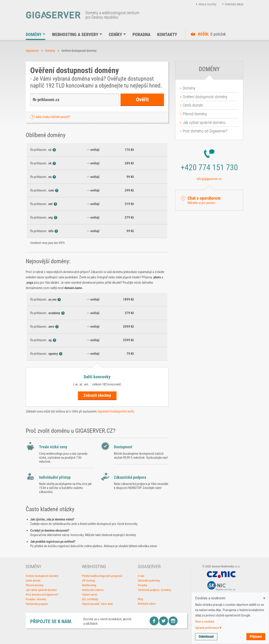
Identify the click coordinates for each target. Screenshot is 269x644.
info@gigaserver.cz (209, 179)
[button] (209, 200)
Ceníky (115, 34)
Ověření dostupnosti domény (205, 97)
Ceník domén (193, 105)
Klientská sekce (234, 4)
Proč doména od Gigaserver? (42, 595)
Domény (34, 34)
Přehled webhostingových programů (102, 576)
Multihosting (89, 585)
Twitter (164, 621)
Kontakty (167, 34)
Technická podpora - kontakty (154, 590)
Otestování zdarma (93, 590)
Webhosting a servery (75, 34)
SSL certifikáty (90, 599)
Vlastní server (90, 595)
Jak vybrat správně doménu (204, 123)
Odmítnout (206, 637)
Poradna (141, 34)
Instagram (173, 621)
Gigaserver (32, 51)
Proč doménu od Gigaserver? (205, 131)
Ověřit (142, 100)
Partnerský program (37, 604)
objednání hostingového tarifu (116, 411)
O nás (141, 576)
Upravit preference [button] (208, 628)
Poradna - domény (36, 599)
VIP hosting (88, 581)
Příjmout (256, 637)
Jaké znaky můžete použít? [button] (53, 117)
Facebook (154, 621)
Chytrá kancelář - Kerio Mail (97, 604)
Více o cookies (205, 622)
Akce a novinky (207, 4)
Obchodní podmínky (149, 581)
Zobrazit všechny (97, 395)
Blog (140, 599)
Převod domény (195, 114)
